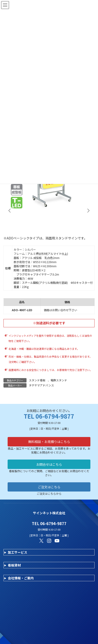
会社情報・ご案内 (21, 578)
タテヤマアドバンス (41, 385)
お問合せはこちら (49, 464)
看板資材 (14, 565)
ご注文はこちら (49, 487)
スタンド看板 (37, 380)
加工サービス (18, 552)
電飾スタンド (59, 380)
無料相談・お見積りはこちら (49, 442)
